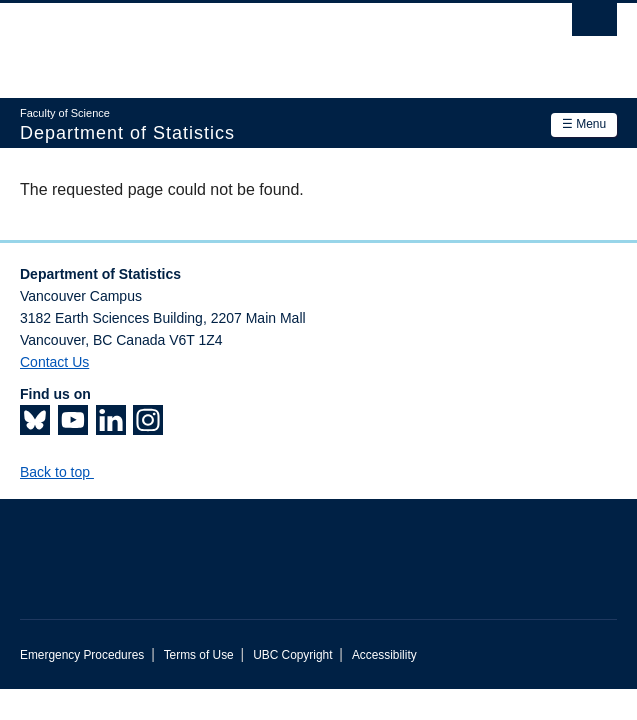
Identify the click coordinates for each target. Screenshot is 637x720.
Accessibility (384, 655)
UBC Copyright (292, 655)
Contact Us (54, 362)
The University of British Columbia (229, 41)
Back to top (64, 472)
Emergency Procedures (82, 655)
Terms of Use (199, 655)
